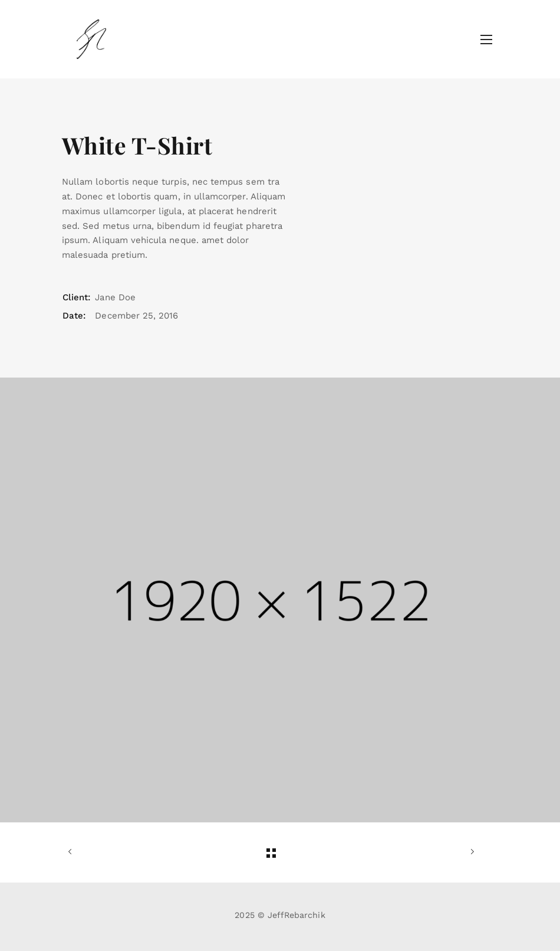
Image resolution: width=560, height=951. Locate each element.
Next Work (470, 852)
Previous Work (73, 852)
